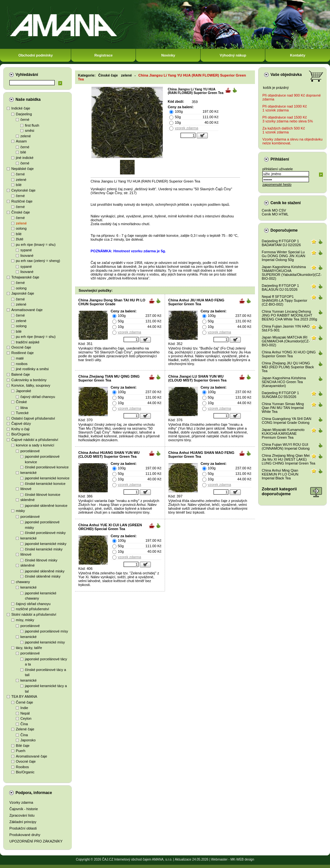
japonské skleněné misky (45, 571)
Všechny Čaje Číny (107, 193)
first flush (32, 125)
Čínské (21, 402)
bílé (23, 152)
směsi (30, 131)
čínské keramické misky (44, 549)
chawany (23, 582)
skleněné (27, 500)
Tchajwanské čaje (25, 277)
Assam (21, 141)
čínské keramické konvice (45, 484)
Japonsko (28, 740)
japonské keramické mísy (45, 642)
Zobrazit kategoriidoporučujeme (279, 491)
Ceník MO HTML (275, 214)
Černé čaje (24, 702)
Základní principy (23, 822)
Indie (24, 708)
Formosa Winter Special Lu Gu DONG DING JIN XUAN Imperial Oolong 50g (283, 256)
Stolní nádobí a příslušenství (34, 614)
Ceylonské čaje (23, 190)
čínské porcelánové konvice (47, 467)
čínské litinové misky (41, 560)
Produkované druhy (25, 835)
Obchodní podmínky (36, 55)
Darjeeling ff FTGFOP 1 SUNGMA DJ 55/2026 (280, 395)
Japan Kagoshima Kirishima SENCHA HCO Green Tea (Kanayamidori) (284, 382)
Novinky (168, 55)
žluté (20, 239)
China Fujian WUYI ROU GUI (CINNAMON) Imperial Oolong (286, 446)
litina (24, 408)
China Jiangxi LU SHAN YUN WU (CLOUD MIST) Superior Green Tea (197, 378)
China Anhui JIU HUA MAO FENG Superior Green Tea (196, 302)
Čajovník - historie (24, 809)
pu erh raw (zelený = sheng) (38, 261)
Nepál (25, 713)
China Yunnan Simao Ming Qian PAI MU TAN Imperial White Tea (283, 408)
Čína (24, 724)
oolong (21, 228)
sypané (26, 250)
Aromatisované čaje (27, 310)
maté (20, 358)
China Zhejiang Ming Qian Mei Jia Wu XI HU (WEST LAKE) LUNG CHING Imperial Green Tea (288, 459)
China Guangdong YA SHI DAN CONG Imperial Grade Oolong (286, 421)
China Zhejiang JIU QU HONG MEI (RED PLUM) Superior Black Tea (288, 367)
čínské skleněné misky (43, 576)
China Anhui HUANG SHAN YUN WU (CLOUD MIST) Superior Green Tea (109, 455)
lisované (27, 256)
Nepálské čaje (22, 169)
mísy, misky (25, 620)
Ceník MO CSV (274, 210)
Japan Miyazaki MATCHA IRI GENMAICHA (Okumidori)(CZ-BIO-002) (286, 341)
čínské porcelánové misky (45, 533)
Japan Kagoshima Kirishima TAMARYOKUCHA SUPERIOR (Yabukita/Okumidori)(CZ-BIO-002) (292, 273)
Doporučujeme (284, 230)
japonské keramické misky (46, 544)
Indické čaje (21, 108)
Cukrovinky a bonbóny (29, 380)
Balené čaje (21, 374)
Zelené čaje (25, 729)
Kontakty (297, 55)
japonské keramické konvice (47, 478)
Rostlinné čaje (22, 353)
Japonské (23, 391)
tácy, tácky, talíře (29, 648)
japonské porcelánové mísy (46, 631)
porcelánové (30, 451)
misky (20, 511)
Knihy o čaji (20, 429)
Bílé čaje (23, 746)
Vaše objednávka (286, 75)
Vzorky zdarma (21, 802)
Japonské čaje (23, 293)
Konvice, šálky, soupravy (31, 385)
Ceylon (26, 718)
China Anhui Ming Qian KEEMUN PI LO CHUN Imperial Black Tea (280, 474)
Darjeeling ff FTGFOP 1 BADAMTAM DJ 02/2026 (281, 243)
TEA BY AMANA (24, 696)
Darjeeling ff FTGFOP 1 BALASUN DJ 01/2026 (280, 288)
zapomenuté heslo (277, 184)
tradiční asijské (28, 342)
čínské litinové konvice (43, 495)
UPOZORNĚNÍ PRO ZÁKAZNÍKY (36, 841)
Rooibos (22, 767)
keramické (28, 473)
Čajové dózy (21, 424)
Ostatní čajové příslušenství (33, 418)
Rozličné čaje (22, 201)
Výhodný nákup (233, 55)
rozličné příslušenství (33, 609)
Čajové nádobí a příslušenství (35, 440)
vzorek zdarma (186, 128)
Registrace (104, 55)
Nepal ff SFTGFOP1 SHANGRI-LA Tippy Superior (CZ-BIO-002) (285, 300)
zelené (26, 136)
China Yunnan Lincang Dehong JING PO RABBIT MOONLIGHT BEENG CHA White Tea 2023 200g (289, 315)
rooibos (22, 364)
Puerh (21, 751)
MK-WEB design (242, 859)
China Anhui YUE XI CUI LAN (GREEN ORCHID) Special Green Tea (110, 527)
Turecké (22, 413)
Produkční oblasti (23, 828)
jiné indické (25, 158)
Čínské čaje (21, 212)
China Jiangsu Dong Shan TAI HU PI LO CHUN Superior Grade (112, 302)
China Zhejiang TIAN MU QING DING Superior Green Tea (109, 378)
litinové (26, 489)
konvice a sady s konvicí (35, 445)
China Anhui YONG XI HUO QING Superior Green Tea (289, 354)
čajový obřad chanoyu (38, 397)
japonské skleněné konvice (46, 506)
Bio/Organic (21, 434)
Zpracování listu (22, 815)
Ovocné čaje (21, 347)
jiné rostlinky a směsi (32, 369)
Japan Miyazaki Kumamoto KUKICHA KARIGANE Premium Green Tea (283, 434)
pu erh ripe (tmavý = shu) (36, 245)
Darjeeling (24, 114)
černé (25, 120)
